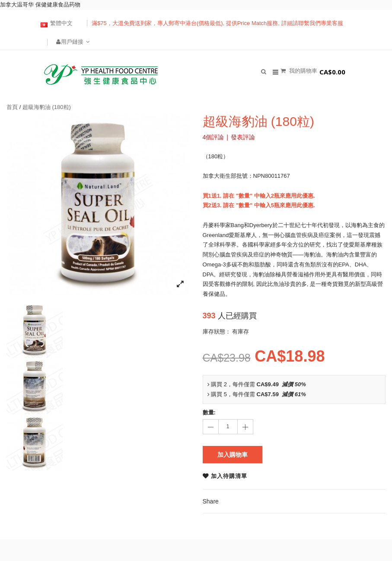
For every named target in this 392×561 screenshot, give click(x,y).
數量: (209, 412)
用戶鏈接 (73, 42)
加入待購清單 (229, 476)
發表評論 (243, 137)
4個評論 (214, 137)
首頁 (12, 107)
